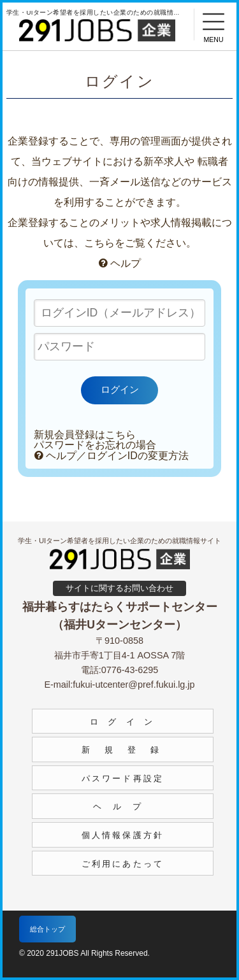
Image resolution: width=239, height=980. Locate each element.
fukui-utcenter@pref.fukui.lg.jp (134, 685)
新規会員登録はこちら (85, 435)
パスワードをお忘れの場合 (95, 445)
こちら (99, 243)
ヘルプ (119, 263)
